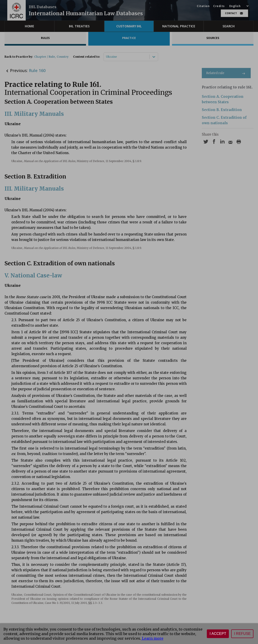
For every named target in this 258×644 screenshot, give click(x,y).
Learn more (152, 638)
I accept (218, 634)
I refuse (242, 634)
